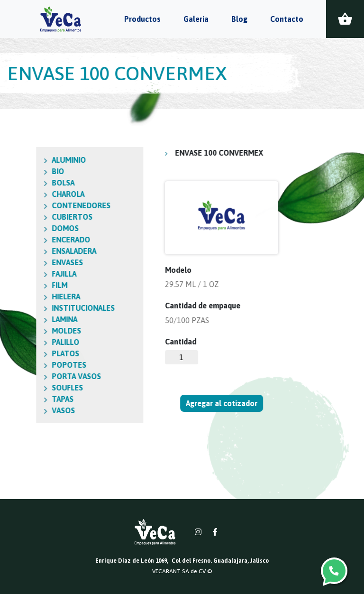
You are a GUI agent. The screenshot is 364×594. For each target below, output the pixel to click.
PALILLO (25, 342)
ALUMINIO (28, 160)
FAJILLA (24, 274)
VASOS (23, 410)
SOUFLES (27, 388)
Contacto (287, 19)
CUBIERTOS (32, 217)
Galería (196, 19)
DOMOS (25, 228)
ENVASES (27, 262)
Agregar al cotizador (222, 403)
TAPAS (22, 399)
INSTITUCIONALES (43, 308)
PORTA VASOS (36, 376)
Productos (142, 19)
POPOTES (29, 365)
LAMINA (24, 319)
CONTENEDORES (41, 205)
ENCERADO (31, 240)
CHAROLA (28, 194)
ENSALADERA (34, 251)
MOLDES (26, 331)
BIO (18, 171)
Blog (239, 19)
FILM (19, 285)
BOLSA (23, 183)
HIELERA (26, 297)
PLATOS (25, 353)
